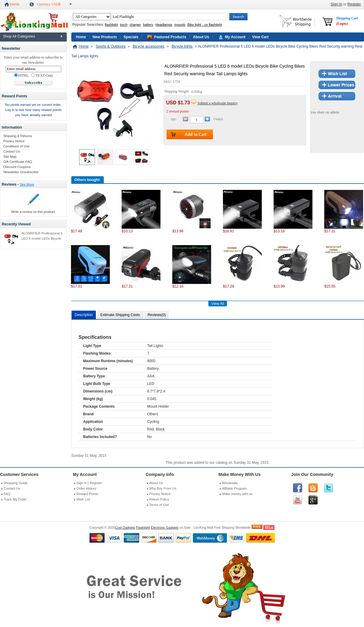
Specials (131, 37)
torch (124, 25)
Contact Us (12, 151)
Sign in (82, 483)
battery (148, 25)
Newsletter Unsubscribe (21, 172)
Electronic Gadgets (165, 528)
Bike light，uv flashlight (205, 25)
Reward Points (87, 494)
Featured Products (170, 37)
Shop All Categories (19, 36)
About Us (201, 37)
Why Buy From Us (163, 488)
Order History (86, 488)
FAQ (7, 494)
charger (135, 25)
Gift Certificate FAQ (18, 162)
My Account (235, 37)
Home (15, 4)
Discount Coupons (17, 167)
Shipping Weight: (177, 92)
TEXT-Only (42, 76)
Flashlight (143, 528)
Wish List (83, 499)
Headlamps (164, 25)
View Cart (260, 37)
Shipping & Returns (18, 136)
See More (27, 184)
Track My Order (15, 499)
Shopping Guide (16, 483)
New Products (105, 37)
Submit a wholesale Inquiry (217, 103)
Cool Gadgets (125, 528)
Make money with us (237, 494)
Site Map (10, 157)
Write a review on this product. (33, 212)
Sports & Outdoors (111, 46)
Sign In (337, 4)
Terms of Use (159, 505)
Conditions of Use (17, 146)
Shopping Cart (347, 21)
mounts (180, 25)
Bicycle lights (182, 46)
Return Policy (159, 499)
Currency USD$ (49, 4)
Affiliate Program (234, 488)
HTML (21, 76)
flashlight (111, 25)
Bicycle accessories (148, 46)
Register (354, 4)
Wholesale (230, 483)
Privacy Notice (14, 141)
